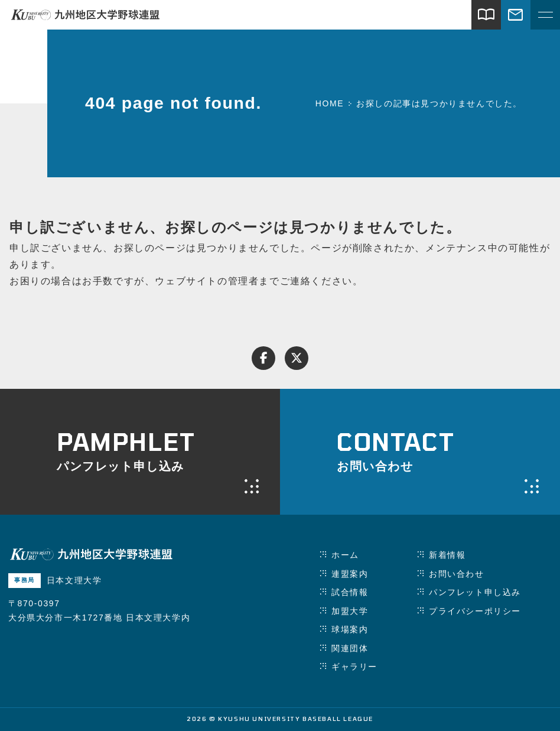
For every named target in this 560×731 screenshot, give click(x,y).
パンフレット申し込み (475, 592)
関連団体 (350, 648)
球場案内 (350, 629)
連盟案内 (350, 574)
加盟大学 (350, 611)
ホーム (345, 555)
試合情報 (350, 592)
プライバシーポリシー (475, 611)
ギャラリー (354, 667)
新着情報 (447, 555)
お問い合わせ (457, 574)
